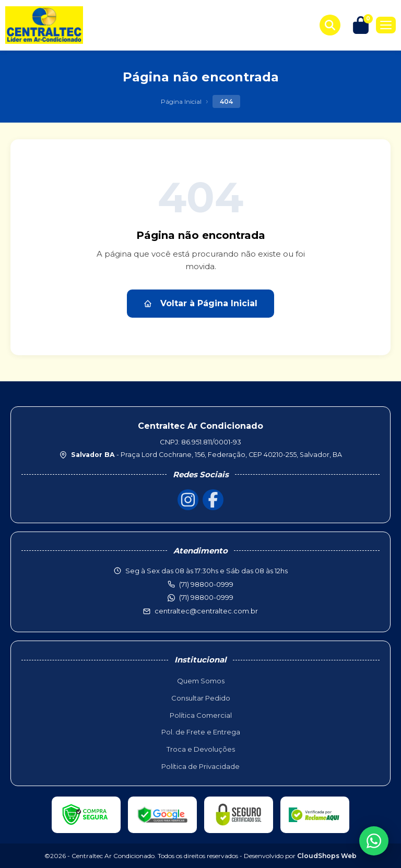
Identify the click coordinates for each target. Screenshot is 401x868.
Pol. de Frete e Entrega (201, 732)
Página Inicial (181, 101)
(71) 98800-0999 (206, 597)
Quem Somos (201, 681)
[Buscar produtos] (330, 25)
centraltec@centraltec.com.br (206, 611)
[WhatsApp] (374, 841)
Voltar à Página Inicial (200, 303)
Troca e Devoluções (201, 749)
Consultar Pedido (201, 698)
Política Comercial (201, 715)
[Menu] (386, 25)
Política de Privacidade (200, 766)
